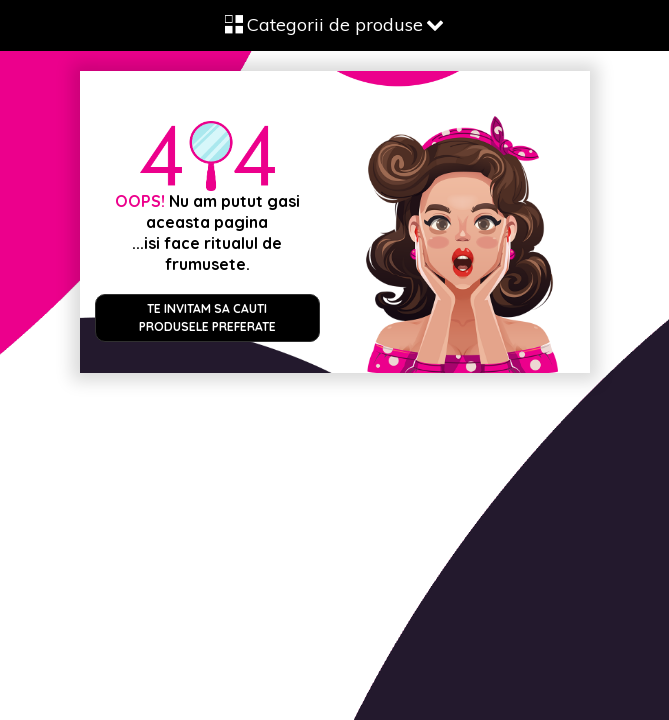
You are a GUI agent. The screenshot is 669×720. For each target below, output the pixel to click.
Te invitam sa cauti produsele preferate (207, 317)
